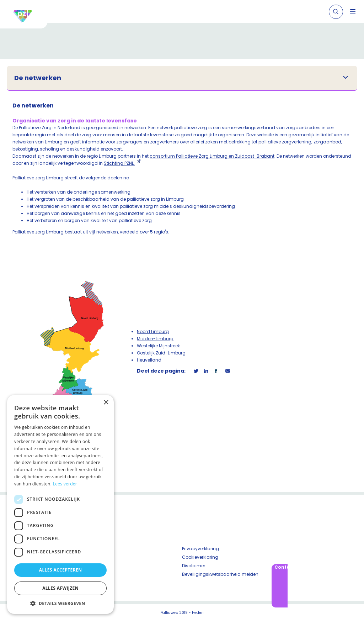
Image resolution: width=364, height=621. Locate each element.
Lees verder (65, 484)
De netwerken (38, 78)
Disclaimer (194, 566)
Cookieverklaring (200, 557)
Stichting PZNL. (119, 163)
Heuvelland (150, 360)
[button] (60, 603)
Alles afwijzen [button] (60, 588)
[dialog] (60, 504)
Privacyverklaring (200, 549)
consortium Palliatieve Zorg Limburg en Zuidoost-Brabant (212, 156)
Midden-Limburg (155, 339)
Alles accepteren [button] (61, 570)
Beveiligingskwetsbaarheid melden (220, 574)
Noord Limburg (153, 331)
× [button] (106, 403)
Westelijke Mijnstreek (159, 346)
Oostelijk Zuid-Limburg (162, 353)
